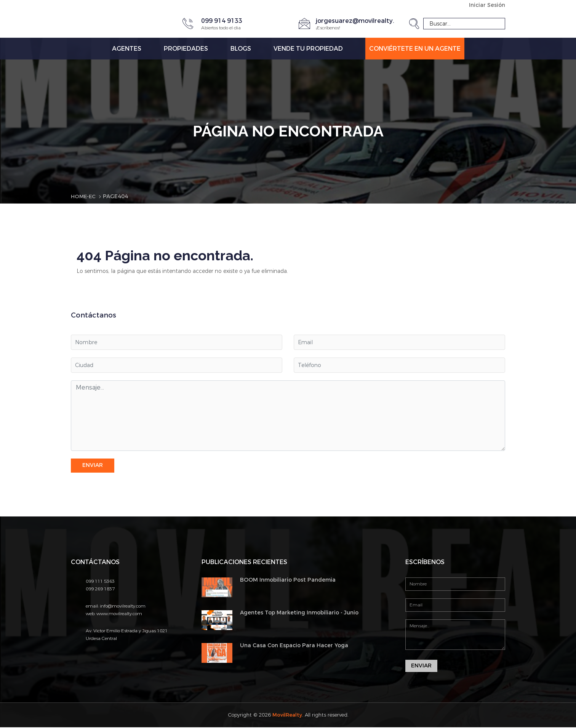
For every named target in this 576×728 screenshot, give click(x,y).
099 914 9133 (222, 21)
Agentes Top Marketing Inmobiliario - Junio (299, 613)
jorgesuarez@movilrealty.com (362, 21)
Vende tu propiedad (308, 49)
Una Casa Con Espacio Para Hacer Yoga (294, 646)
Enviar (93, 466)
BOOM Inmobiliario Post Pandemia (288, 580)
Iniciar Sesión (487, 5)
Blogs (241, 49)
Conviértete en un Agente (415, 49)
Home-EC (84, 196)
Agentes (127, 49)
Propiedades (186, 49)
